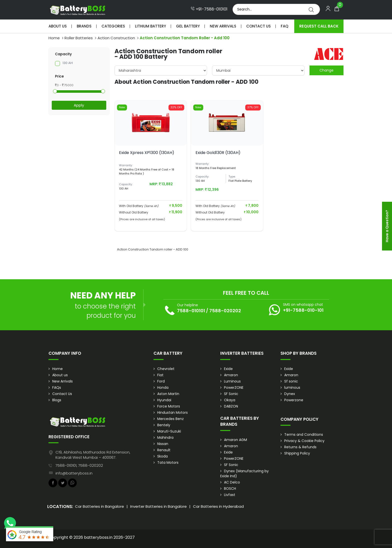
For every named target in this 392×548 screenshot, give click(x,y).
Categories (113, 26)
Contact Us (258, 26)
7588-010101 (191, 311)
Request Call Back (319, 26)
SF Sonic (231, 394)
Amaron (231, 375)
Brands (84, 26)
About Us (58, 26)
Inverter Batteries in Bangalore (158, 506)
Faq (284, 26)
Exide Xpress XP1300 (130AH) (147, 153)
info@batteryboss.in (74, 473)
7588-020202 (225, 311)
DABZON (231, 406)
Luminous (232, 381)
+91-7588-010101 (209, 9)
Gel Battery (188, 26)
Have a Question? (387, 226)
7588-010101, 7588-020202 (79, 465)
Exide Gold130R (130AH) (218, 153)
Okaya (230, 400)
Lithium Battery (150, 26)
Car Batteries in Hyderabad (218, 506)
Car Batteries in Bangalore (99, 506)
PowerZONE (234, 387)
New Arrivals (223, 26)
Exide (228, 369)
